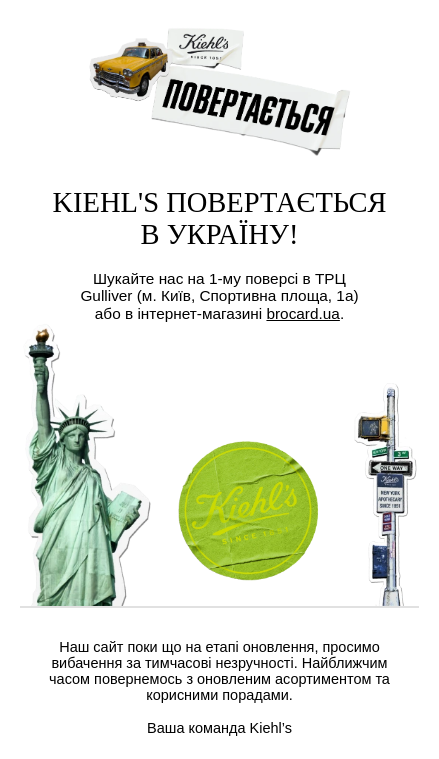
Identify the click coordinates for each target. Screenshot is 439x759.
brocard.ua (302, 313)
